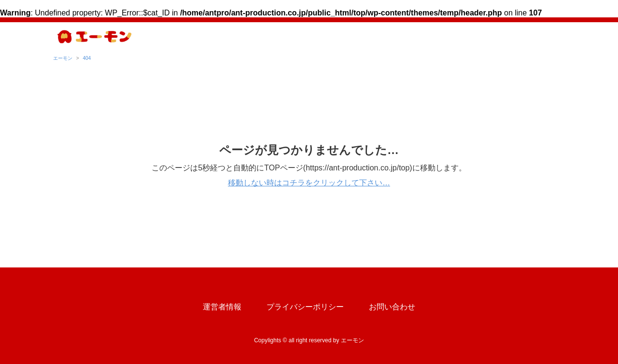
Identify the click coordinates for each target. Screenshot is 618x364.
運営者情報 (222, 307)
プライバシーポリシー (305, 307)
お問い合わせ (392, 307)
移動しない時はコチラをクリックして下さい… (309, 183)
